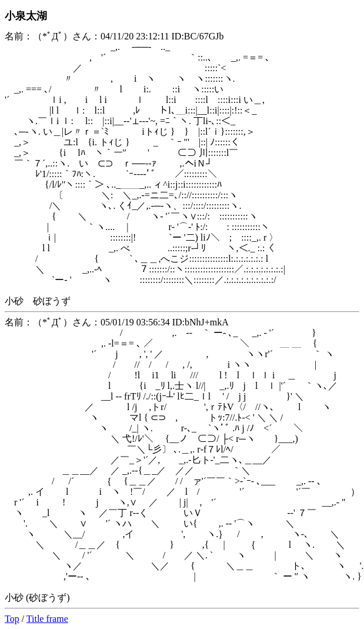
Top (12, 619)
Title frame (47, 619)
